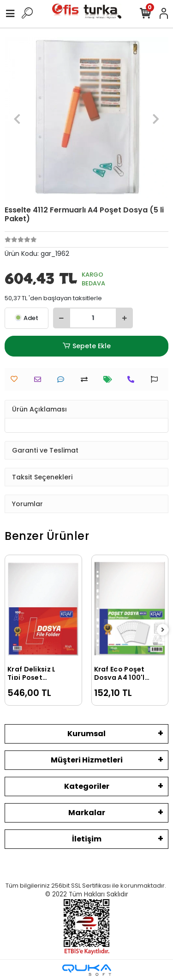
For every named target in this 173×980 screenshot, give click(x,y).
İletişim (87, 839)
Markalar (87, 813)
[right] (163, 630)
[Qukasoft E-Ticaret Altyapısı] (87, 970)
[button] (17, 119)
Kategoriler (87, 786)
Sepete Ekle (86, 346)
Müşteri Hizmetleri (87, 760)
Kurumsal (86, 734)
